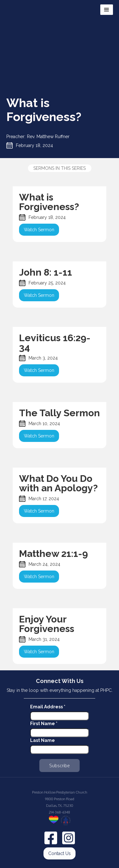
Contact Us (60, 853)
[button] (107, 10)
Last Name (43, 740)
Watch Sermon (39, 230)
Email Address (48, 707)
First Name (44, 724)
